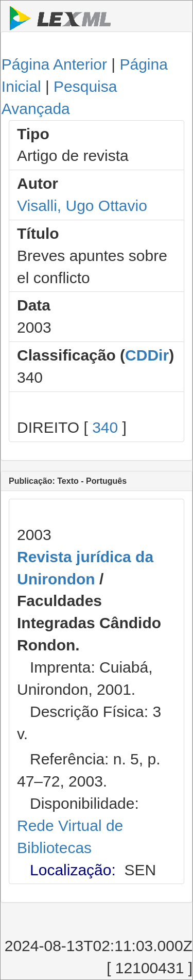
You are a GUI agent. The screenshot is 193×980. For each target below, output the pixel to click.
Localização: (73, 870)
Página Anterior (54, 64)
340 (105, 427)
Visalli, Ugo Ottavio (82, 206)
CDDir (147, 355)
